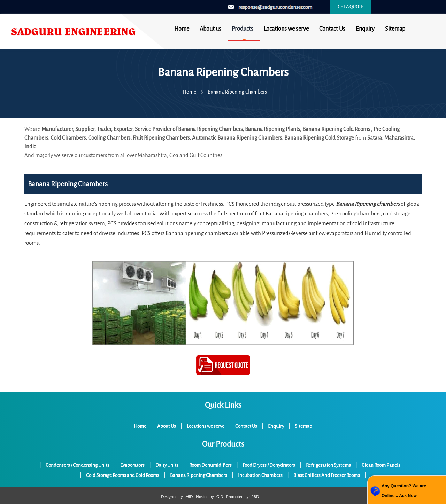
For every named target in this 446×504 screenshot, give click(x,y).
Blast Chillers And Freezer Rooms (327, 475)
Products (243, 29)
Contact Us (332, 29)
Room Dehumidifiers (210, 465)
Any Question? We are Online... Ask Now (404, 491)
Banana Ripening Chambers (199, 475)
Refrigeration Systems (328, 465)
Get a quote (351, 7)
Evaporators (132, 465)
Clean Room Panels (381, 465)
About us (210, 29)
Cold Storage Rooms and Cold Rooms (123, 475)
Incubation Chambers (260, 475)
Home (182, 29)
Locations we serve (286, 29)
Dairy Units (167, 465)
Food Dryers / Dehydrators (269, 465)
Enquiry (365, 29)
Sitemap (395, 29)
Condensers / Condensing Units (78, 465)
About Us (167, 426)
